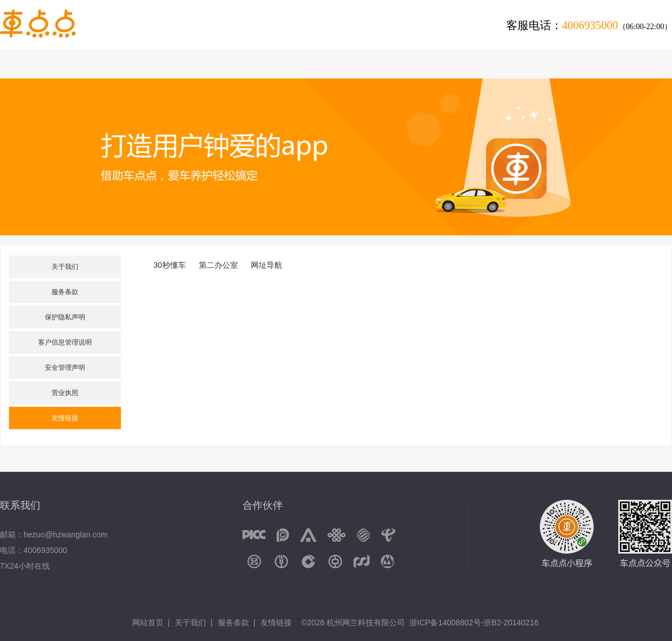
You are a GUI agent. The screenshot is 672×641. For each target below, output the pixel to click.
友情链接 (65, 418)
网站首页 (148, 623)
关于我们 (65, 267)
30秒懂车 (170, 265)
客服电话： (589, 25)
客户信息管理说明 (65, 342)
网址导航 (267, 265)
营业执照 (65, 393)
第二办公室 (218, 265)
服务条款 (65, 292)
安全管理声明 (65, 368)
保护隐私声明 (65, 317)
